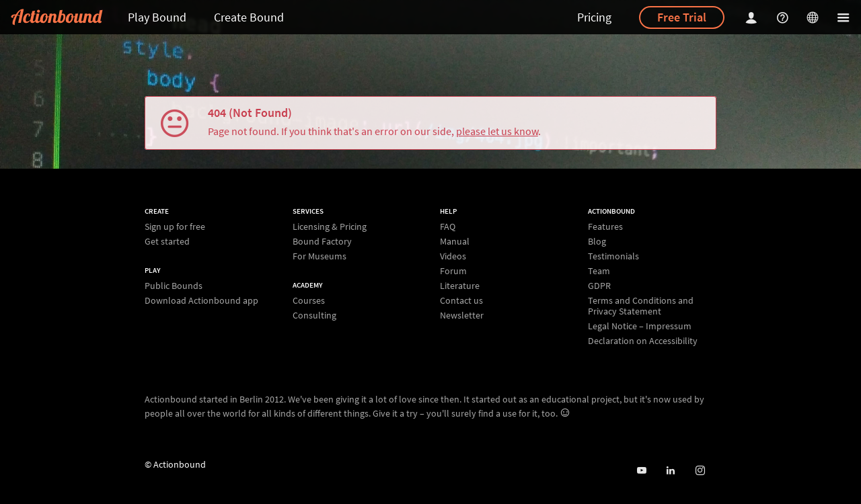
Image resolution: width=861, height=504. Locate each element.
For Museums (320, 256)
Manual (455, 241)
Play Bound (157, 17)
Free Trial (682, 17)
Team (599, 271)
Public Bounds (174, 286)
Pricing (594, 17)
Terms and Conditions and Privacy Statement (641, 306)
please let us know (497, 131)
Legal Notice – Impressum (640, 326)
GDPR (599, 286)
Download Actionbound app (201, 300)
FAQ (448, 227)
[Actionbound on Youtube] (641, 471)
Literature (460, 286)
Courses (309, 301)
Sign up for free (175, 227)
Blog (597, 241)
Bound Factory (322, 241)
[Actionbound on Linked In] (670, 471)
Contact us (461, 300)
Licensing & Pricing (330, 227)
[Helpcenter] (784, 17)
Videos (453, 256)
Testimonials (613, 256)
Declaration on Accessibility (643, 340)
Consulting (314, 315)
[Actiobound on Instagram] (700, 471)
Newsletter (462, 315)
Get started (167, 241)
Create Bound (249, 17)
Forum (453, 271)
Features (605, 227)
